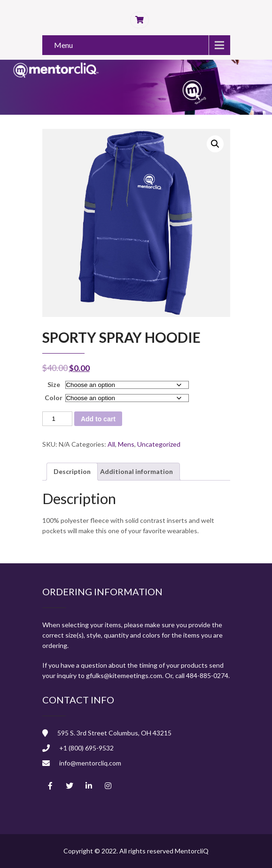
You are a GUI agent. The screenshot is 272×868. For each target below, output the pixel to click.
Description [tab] (72, 471)
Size (54, 384)
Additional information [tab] (136, 471)
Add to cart (98, 419)
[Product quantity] (57, 419)
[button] (215, 144)
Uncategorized (159, 444)
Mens (126, 444)
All (111, 444)
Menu (63, 45)
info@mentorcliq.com (90, 763)
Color (54, 398)
